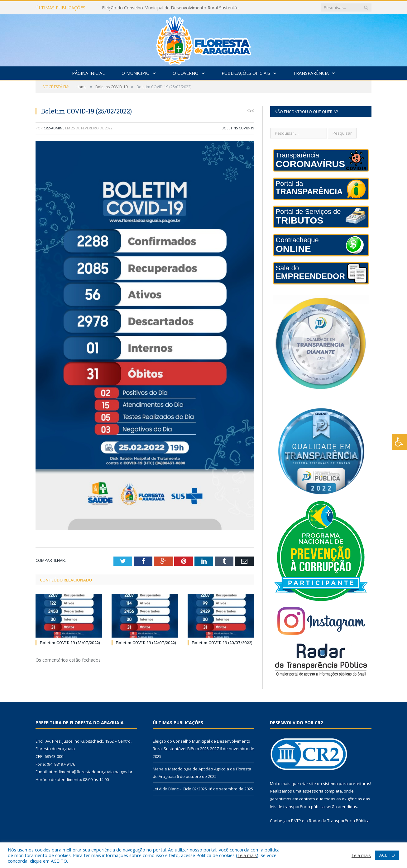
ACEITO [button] (387, 855)
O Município (136, 73)
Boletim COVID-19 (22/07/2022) (146, 643)
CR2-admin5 (54, 128)
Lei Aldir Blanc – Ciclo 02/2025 (180, 789)
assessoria (313, 791)
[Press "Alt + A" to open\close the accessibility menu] (399, 442)
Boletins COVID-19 (238, 128)
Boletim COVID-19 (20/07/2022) (222, 643)
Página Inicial (88, 73)
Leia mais (247, 855)
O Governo (186, 73)
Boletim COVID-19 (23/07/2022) (70, 643)
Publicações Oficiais (246, 73)
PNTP (296, 821)
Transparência (311, 73)
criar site (308, 784)
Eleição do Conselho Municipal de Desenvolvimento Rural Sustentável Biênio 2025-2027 (174, 8)
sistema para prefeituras (347, 784)
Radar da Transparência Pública (339, 821)
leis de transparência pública (297, 807)
